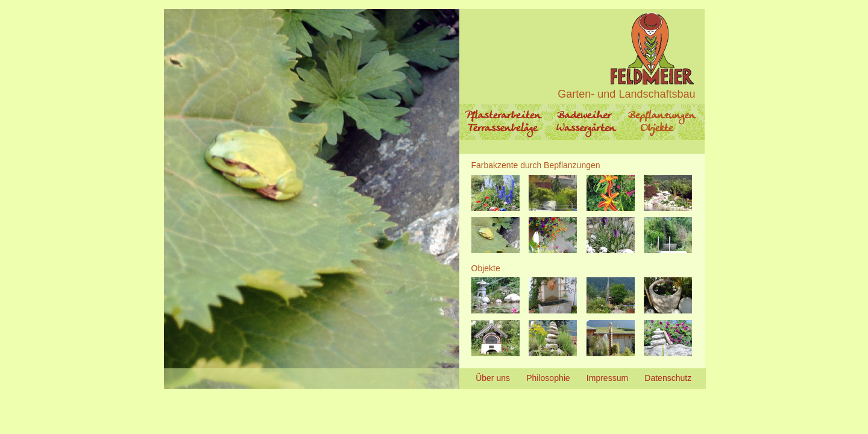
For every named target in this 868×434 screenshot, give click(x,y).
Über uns (493, 378)
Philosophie (548, 378)
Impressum (607, 378)
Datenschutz (668, 378)
